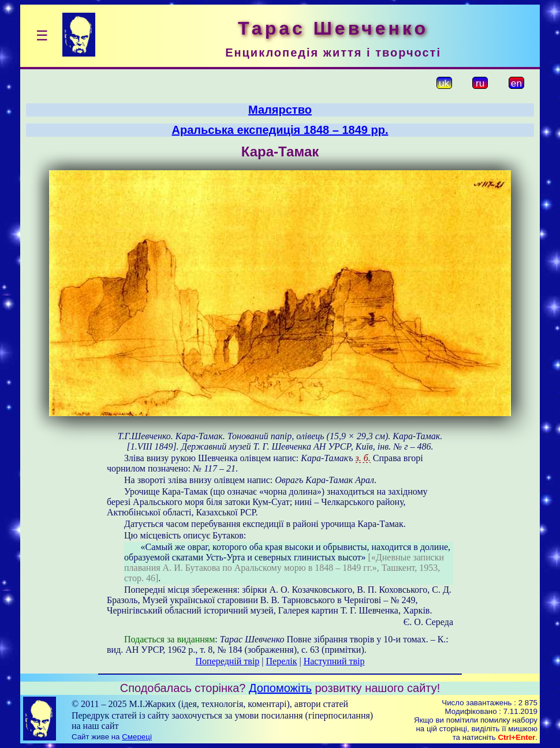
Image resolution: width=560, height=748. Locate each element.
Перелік (282, 661)
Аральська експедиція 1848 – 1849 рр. (280, 130)
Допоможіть (280, 688)
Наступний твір (334, 661)
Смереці (137, 737)
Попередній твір (228, 661)
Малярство (280, 110)
